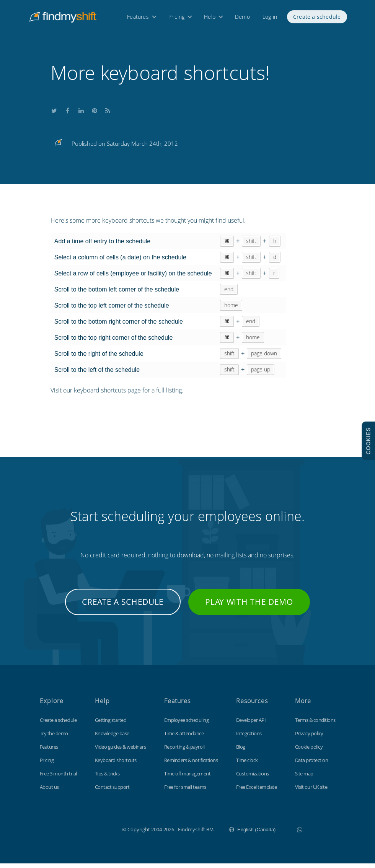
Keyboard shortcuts (116, 765)
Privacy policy (309, 738)
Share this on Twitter (54, 114)
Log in (270, 18)
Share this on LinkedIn (81, 114)
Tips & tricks (107, 778)
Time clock (247, 765)
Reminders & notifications (191, 765)
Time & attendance (184, 738)
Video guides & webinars (121, 751)
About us (49, 791)
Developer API (251, 725)
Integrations (249, 738)
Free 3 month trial (58, 778)
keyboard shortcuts (100, 395)
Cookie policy (309, 751)
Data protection (312, 765)
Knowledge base (112, 738)
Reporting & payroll (184, 751)
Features (138, 18)
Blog (241, 751)
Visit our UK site (311, 791)
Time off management (187, 778)
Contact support (112, 791)
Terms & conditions (315, 725)
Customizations (253, 778)
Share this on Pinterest (95, 114)
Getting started (111, 725)
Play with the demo (249, 606)
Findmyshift (84, 833)
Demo (242, 18)
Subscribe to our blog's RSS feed (108, 114)
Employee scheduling (187, 725)
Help (210, 18)
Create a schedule (317, 18)
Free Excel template (257, 791)
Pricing (176, 18)
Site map (304, 778)
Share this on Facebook (68, 114)
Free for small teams (185, 791)
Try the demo (54, 738)
